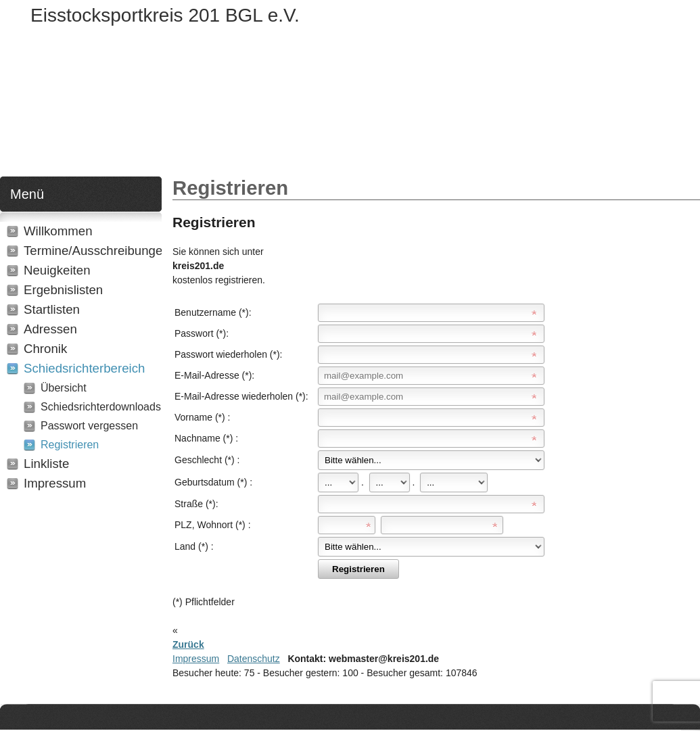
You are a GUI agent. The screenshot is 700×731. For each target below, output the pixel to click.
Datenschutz (254, 659)
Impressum (196, 659)
